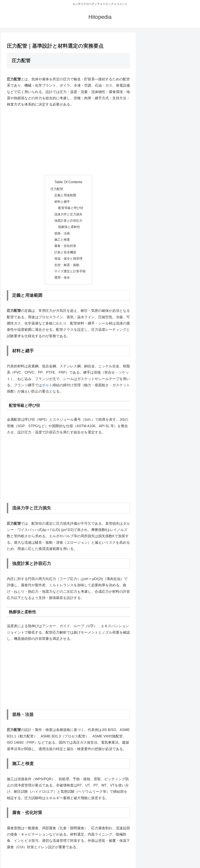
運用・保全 (62, 277)
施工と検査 (62, 239)
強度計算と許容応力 (68, 221)
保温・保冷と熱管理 (68, 258)
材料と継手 (62, 202)
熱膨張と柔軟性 (69, 227)
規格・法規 (62, 233)
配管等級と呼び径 (71, 208)
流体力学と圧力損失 (68, 214)
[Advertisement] (68, 141)
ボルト (47, 385)
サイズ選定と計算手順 (70, 271)
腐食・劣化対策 (65, 246)
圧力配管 (57, 189)
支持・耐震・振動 (67, 265)
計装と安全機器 (65, 252)
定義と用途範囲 (65, 195)
